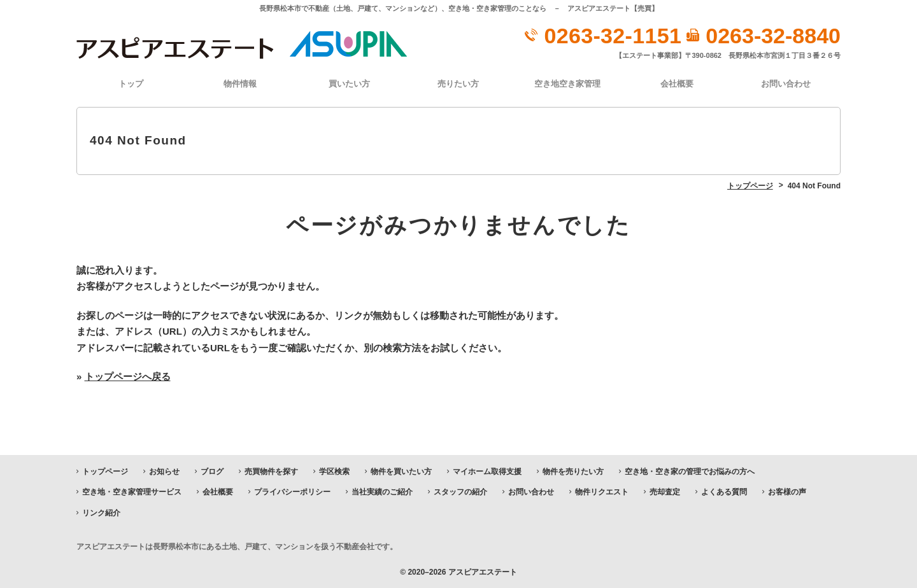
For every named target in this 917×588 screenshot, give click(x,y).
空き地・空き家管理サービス (132, 492)
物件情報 (240, 84)
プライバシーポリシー (292, 492)
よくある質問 (724, 492)
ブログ (212, 472)
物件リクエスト (602, 492)
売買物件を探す (271, 472)
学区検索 (334, 472)
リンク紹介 (101, 513)
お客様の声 (787, 492)
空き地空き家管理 (567, 84)
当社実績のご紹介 (382, 492)
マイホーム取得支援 (487, 472)
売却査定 (665, 492)
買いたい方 (349, 84)
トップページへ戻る (128, 376)
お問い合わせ (786, 84)
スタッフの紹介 (460, 492)
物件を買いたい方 (401, 472)
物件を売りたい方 (573, 472)
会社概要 (677, 84)
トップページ (105, 472)
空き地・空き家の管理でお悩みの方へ (690, 472)
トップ (131, 84)
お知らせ (164, 472)
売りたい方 (458, 84)
